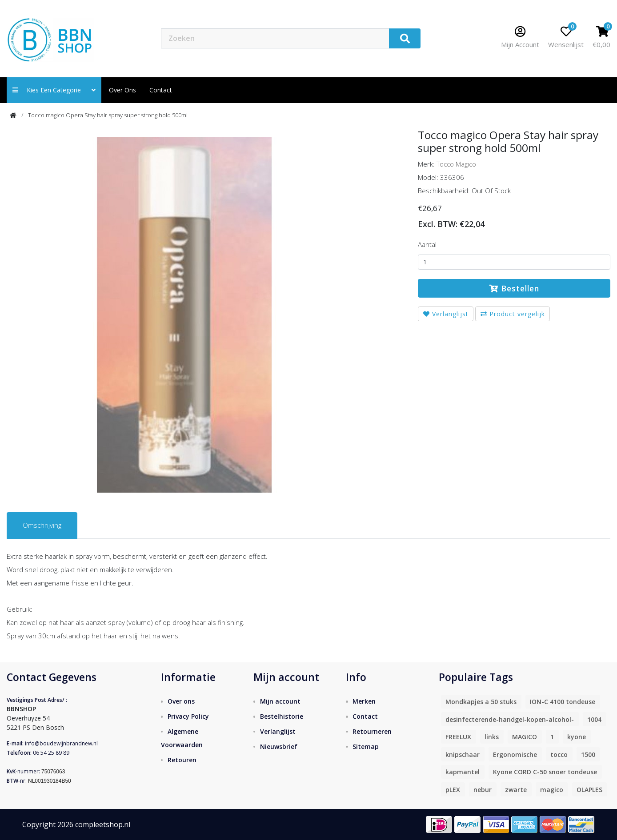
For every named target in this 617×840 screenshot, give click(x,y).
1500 (588, 754)
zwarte (516, 790)
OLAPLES (589, 790)
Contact (365, 716)
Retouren (182, 760)
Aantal (427, 244)
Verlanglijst (446, 314)
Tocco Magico (456, 164)
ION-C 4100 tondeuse (563, 702)
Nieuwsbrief (279, 746)
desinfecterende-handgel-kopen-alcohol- (510, 719)
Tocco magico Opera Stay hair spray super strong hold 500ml (108, 115)
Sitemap (366, 746)
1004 (594, 719)
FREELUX (458, 737)
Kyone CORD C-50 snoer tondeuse (545, 772)
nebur (483, 790)
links (492, 737)
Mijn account (280, 701)
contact (161, 90)
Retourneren (372, 731)
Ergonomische (515, 754)
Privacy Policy (188, 716)
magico (552, 790)
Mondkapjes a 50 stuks (481, 702)
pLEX (453, 790)
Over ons (122, 90)
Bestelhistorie (282, 716)
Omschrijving (42, 525)
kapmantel (463, 772)
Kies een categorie (54, 90)
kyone (577, 737)
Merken (364, 701)
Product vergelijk (513, 314)
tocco (559, 754)
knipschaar (463, 754)
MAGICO (525, 737)
